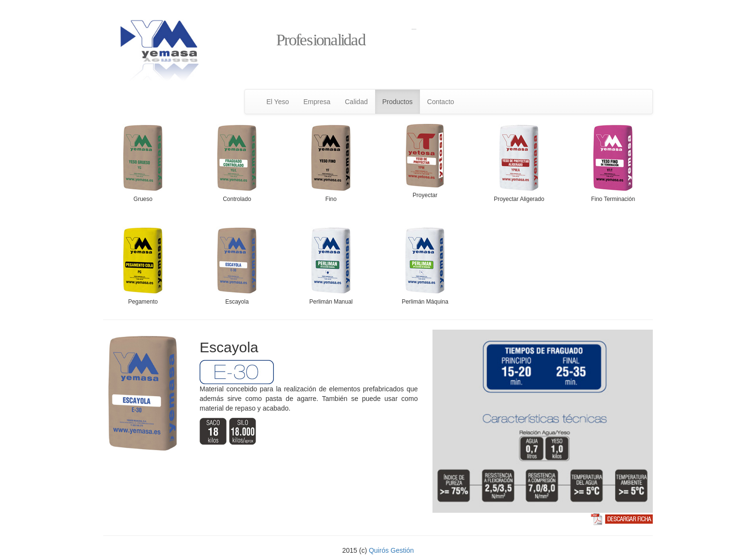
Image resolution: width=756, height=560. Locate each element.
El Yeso (278, 102)
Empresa (317, 102)
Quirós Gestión (391, 550)
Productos (398, 102)
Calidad (356, 102)
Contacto (441, 102)
